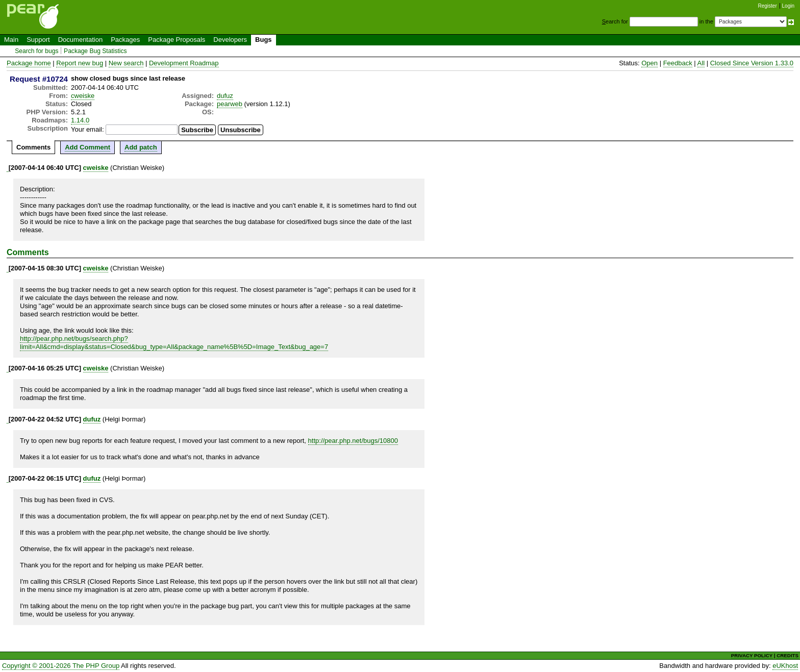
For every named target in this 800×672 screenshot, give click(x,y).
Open (649, 63)
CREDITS (787, 655)
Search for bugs (36, 51)
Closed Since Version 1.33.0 (752, 63)
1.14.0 (80, 120)
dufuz (225, 96)
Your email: (87, 129)
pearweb (230, 104)
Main (11, 40)
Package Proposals (177, 40)
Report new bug (80, 63)
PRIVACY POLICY (752, 655)
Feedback (678, 63)
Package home (29, 63)
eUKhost (785, 666)
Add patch (141, 147)
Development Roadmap (184, 63)
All (701, 63)
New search (126, 63)
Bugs (264, 40)
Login (788, 6)
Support (38, 40)
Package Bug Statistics (95, 51)
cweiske (83, 96)
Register (768, 6)
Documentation (80, 40)
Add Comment (87, 147)
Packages (125, 40)
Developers (230, 40)
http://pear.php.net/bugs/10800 (353, 441)
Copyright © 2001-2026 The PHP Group (61, 666)
